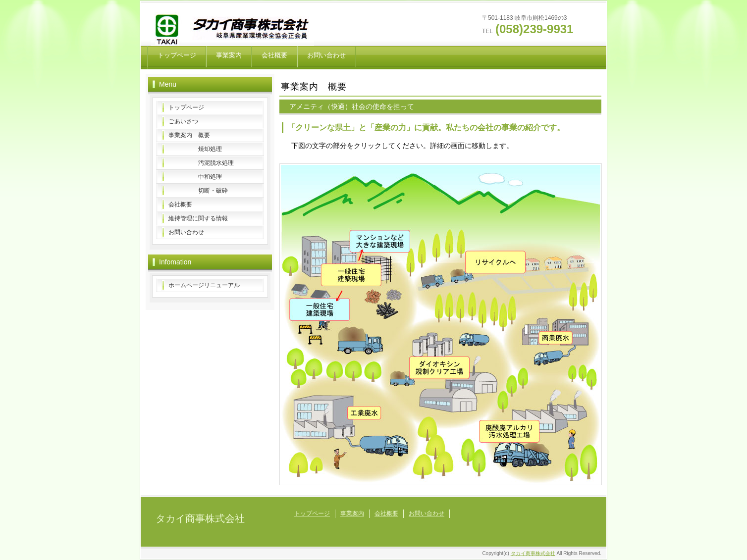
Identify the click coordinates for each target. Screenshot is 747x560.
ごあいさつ (183, 121)
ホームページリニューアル (204, 285)
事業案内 (229, 55)
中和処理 (195, 177)
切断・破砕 (198, 191)
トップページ (177, 55)
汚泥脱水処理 (201, 163)
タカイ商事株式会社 (200, 518)
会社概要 (274, 55)
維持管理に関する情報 (198, 218)
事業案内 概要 (189, 135)
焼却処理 (195, 149)
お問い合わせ (326, 55)
